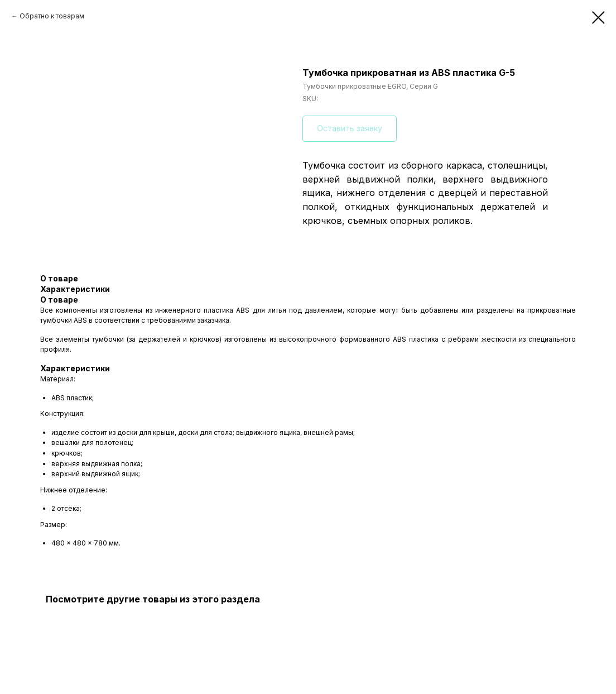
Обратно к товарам (52, 16)
